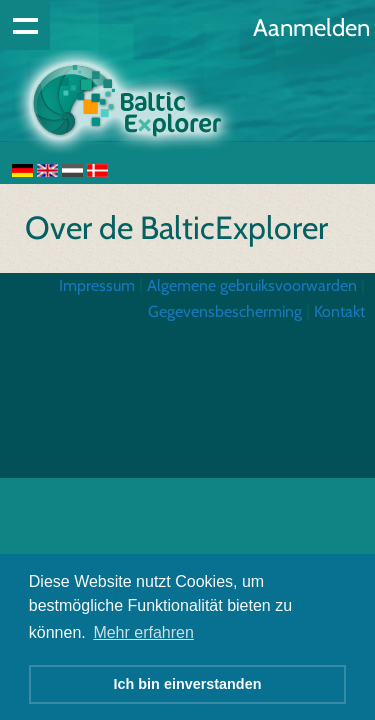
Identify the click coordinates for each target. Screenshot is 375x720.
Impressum (97, 285)
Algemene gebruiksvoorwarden (252, 285)
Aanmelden (311, 27)
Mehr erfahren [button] (143, 632)
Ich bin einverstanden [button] (188, 684)
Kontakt (339, 311)
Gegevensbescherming (225, 311)
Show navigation (25, 25)
